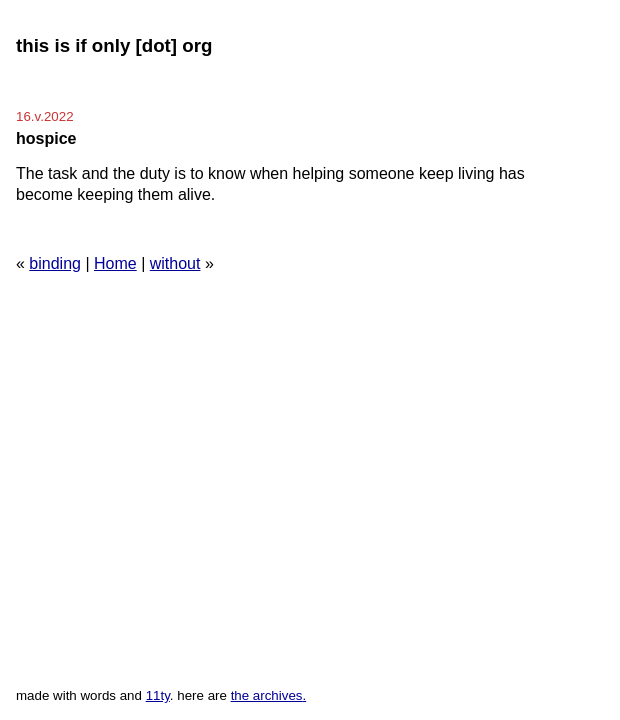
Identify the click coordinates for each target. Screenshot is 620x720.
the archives (267, 695)
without (175, 263)
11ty (158, 695)
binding (55, 263)
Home (115, 263)
